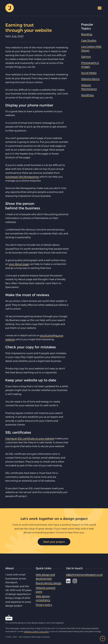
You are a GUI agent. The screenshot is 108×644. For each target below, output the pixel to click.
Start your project (54, 542)
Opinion (86, 56)
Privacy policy (44, 605)
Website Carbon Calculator (36, 631)
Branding (87, 34)
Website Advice (90, 79)
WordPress (87, 95)
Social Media (89, 73)
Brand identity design (49, 583)
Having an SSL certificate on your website (30, 438)
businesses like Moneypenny (22, 177)
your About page (19, 264)
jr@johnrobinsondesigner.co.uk (84, 575)
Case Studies (89, 40)
